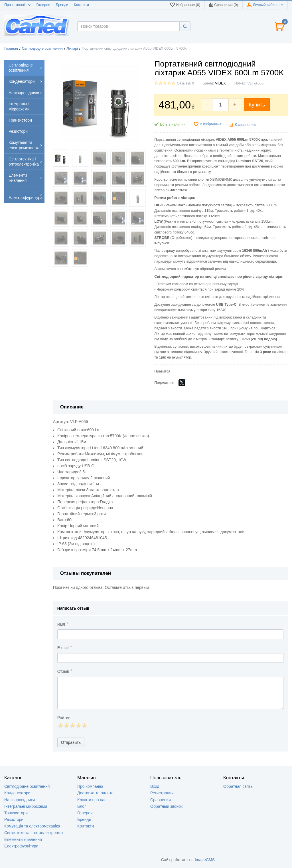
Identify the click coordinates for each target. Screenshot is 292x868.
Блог (82, 806)
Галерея (43, 5)
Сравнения (161, 800)
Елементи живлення (23, 839)
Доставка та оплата (95, 793)
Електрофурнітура (21, 846)
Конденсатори (17, 793)
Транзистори (16, 813)
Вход (155, 786)
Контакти (81, 5)
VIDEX (220, 83)
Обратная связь (238, 786)
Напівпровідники (20, 800)
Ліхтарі (72, 49)
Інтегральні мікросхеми (26, 806)
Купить (257, 105)
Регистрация (162, 793)
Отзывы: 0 (185, 83)
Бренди (62, 5)
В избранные (211, 124)
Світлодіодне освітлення (42, 49)
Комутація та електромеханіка (32, 826)
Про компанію (17, 5)
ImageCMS (205, 860)
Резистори (14, 819)
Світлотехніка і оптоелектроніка (34, 833)
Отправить (71, 742)
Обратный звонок (166, 806)
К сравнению (245, 125)
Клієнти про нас (92, 800)
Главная (11, 49)
